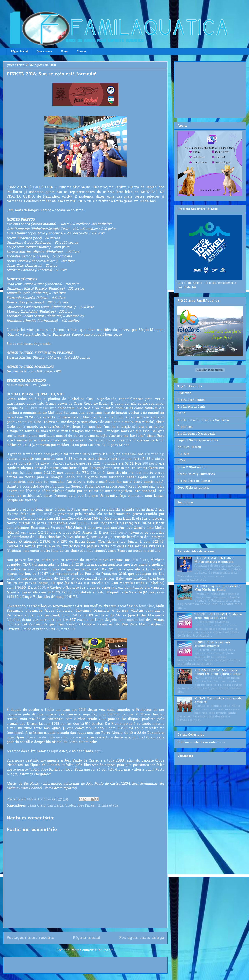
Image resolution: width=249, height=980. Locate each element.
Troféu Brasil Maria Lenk (196, 434)
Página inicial (19, 51)
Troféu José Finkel (80, 806)
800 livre (140, 560)
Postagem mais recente (30, 938)
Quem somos (44, 51)
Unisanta (184, 393)
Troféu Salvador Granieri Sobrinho (203, 420)
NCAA (182, 461)
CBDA (181, 414)
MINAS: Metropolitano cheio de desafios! (218, 700)
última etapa (108, 806)
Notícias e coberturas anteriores (201, 743)
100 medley (154, 454)
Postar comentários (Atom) (93, 950)
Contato (82, 51)
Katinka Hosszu (189, 447)
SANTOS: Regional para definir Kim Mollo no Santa (218, 588)
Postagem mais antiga (142, 938)
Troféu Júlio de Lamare (195, 481)
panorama (55, 806)
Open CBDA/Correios (193, 467)
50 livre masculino (41, 408)
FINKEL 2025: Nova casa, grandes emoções (212, 644)
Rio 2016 (183, 454)
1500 (42, 588)
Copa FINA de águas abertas (198, 441)
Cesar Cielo (36, 806)
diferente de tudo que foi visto (52, 738)
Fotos (65, 51)
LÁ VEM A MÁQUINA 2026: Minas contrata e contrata (214, 560)
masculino (135, 620)
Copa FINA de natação (193, 488)
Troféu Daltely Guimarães (196, 474)
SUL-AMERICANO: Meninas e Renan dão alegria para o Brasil (218, 673)
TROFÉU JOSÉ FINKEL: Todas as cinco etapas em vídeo (218, 616)
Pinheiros (185, 427)
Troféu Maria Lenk (191, 407)
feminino (102, 441)
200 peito (150, 464)
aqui (55, 751)
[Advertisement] (210, 89)
